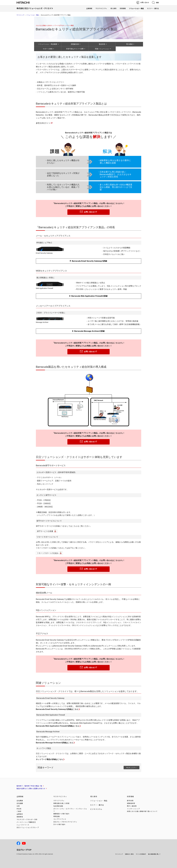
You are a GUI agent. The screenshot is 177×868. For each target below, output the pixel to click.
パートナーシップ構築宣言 (26, 822)
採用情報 (123, 8)
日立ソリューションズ (28, 827)
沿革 (18, 806)
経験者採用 (131, 803)
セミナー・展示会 (153, 8)
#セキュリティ (132, 768)
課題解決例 (75, 44)
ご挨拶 (19, 811)
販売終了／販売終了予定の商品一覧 (29, 786)
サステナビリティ (101, 8)
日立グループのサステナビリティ (65, 822)
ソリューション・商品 (33, 15)
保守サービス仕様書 (45, 531)
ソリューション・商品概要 (48, 44)
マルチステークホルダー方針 (27, 819)
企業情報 (89, 8)
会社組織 (20, 803)
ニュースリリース (23, 825)
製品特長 (102, 44)
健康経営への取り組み (61, 814)
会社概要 (20, 801)
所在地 (19, 809)
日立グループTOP (24, 850)
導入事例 (113, 8)
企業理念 (20, 814)
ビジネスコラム (96, 809)
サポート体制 (48, 49)
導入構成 (129, 44)
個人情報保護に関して (154, 854)
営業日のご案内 (129, 854)
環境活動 (57, 816)
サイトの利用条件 (141, 854)
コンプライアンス (60, 819)
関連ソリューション (102, 49)
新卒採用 (130, 801)
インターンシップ (133, 809)
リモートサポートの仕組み (48, 553)
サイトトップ (20, 15)
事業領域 (20, 817)
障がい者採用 (132, 806)
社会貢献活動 (58, 806)
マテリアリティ (59, 801)
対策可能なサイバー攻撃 (75, 49)
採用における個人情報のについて (142, 811)
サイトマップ (119, 854)
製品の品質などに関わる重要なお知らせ (31, 789)
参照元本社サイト (43, 123)
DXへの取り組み (59, 824)
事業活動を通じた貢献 (61, 803)
